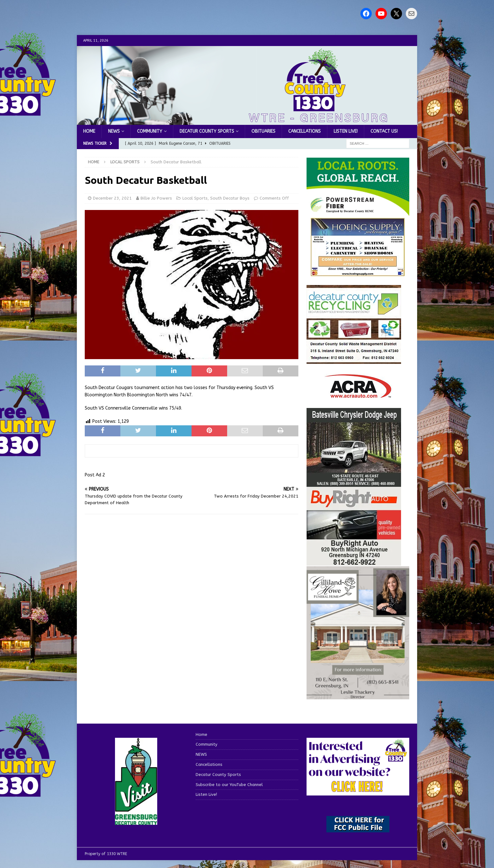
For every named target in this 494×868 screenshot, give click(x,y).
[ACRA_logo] (358, 395)
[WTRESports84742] (354, 360)
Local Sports (195, 198)
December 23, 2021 (112, 198)
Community (150, 131)
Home (89, 131)
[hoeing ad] (358, 273)
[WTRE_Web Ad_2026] (358, 213)
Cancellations (304, 131)
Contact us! (384, 131)
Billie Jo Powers (156, 198)
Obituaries (263, 131)
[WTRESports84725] (354, 562)
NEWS (114, 131)
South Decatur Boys (230, 198)
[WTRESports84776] (354, 483)
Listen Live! (346, 131)
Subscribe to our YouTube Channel (229, 785)
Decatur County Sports (207, 131)
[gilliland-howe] (358, 695)
